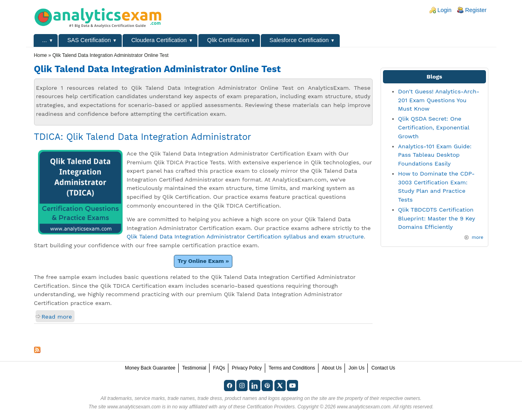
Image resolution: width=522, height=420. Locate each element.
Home (41, 55)
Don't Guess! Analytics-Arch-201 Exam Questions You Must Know (439, 100)
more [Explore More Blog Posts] (477, 237)
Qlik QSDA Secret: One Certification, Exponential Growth (434, 127)
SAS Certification (89, 40)
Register (476, 10)
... (44, 40)
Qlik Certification (228, 40)
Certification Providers (271, 407)
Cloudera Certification (159, 40)
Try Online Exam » (203, 261)
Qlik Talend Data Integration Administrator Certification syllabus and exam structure (245, 236)
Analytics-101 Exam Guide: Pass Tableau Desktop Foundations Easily (435, 155)
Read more (57, 317)
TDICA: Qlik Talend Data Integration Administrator (143, 137)
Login (444, 10)
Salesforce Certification (299, 40)
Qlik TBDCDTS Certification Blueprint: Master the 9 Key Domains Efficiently (437, 218)
